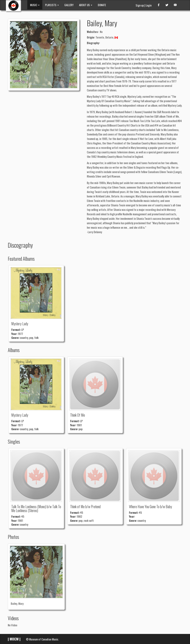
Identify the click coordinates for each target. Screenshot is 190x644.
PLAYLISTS (52, 5)
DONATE (102, 5)
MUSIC (35, 5)
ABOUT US (86, 5)
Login (149, 5)
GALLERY (69, 5)
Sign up (140, 5)
